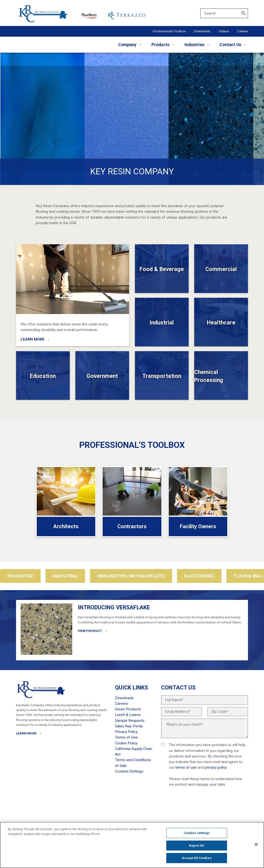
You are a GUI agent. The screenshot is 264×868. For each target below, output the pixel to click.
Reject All (197, 846)
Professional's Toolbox (169, 31)
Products (160, 45)
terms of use (186, 767)
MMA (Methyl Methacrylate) (131, 576)
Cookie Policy (126, 743)
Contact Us (230, 45)
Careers (242, 31)
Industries (194, 45)
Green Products (128, 709)
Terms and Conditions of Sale (133, 763)
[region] (132, 845)
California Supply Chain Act (134, 752)
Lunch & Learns (128, 715)
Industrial (65, 576)
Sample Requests (130, 721)
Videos (224, 31)
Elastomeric (199, 576)
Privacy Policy (126, 732)
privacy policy (216, 767)
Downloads (202, 31)
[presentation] (198, 806)
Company (127, 45)
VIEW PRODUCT (90, 631)
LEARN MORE (33, 339)
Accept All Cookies (197, 858)
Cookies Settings (197, 833)
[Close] (256, 844)
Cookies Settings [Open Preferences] (129, 771)
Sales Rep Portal (129, 726)
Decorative (20, 576)
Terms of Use (126, 737)
